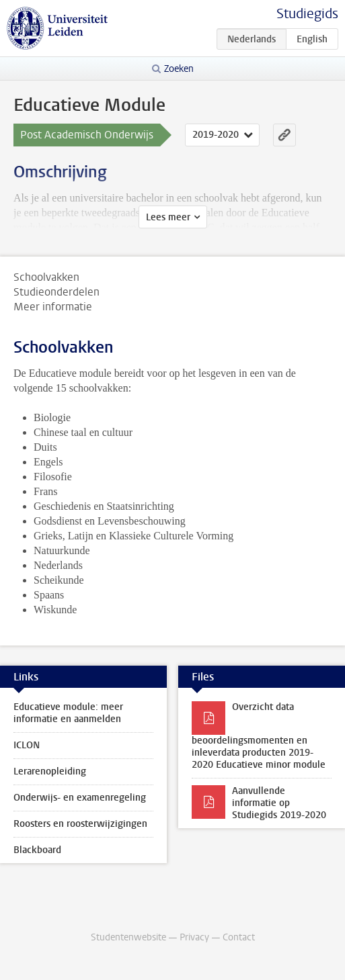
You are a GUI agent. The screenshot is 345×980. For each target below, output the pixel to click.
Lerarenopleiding (50, 771)
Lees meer (168, 217)
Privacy (194, 937)
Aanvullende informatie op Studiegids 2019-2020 (279, 803)
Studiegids (307, 14)
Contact (239, 937)
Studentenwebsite (128, 937)
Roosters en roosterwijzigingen (80, 824)
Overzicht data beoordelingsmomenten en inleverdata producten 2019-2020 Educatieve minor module (259, 736)
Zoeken (179, 69)
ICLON (27, 745)
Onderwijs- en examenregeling (80, 798)
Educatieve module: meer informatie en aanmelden (68, 713)
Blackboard (37, 850)
